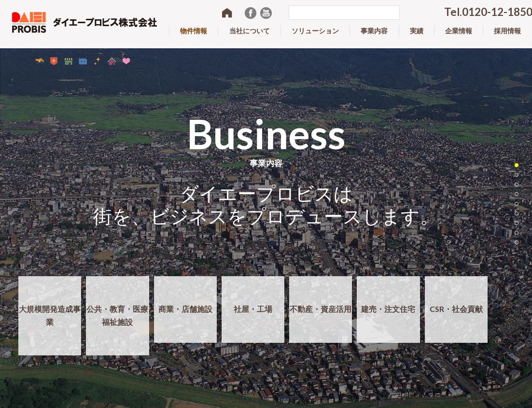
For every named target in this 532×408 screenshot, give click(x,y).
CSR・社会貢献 (456, 316)
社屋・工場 (253, 316)
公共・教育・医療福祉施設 (117, 323)
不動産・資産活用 (321, 316)
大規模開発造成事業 (50, 323)
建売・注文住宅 (388, 316)
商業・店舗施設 (185, 316)
